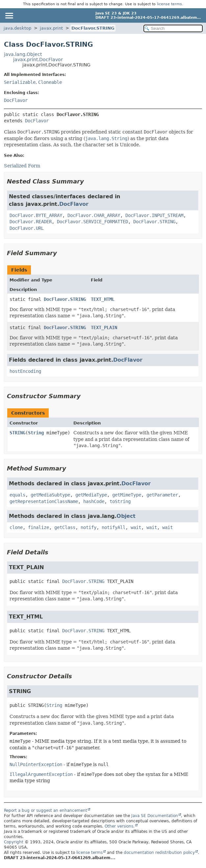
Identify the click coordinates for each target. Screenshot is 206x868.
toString (120, 501)
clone (16, 527)
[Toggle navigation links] (9, 15)
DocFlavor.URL (27, 228)
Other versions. (120, 826)
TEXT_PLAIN (104, 327)
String (36, 433)
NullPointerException (36, 764)
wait (136, 527)
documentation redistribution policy (159, 853)
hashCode (94, 501)
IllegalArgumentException (41, 774)
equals (17, 495)
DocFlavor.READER (31, 222)
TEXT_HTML (103, 299)
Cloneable (50, 82)
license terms (169, 4)
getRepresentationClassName (44, 501)
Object (126, 516)
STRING (17, 433)
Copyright (14, 842)
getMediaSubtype (50, 495)
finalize (39, 527)
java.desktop (17, 28)
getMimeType (127, 495)
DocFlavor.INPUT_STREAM (154, 215)
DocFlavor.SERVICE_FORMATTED (92, 222)
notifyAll (114, 527)
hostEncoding (25, 371)
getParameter (162, 495)
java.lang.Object (23, 54)
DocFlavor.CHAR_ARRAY (94, 215)
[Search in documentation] (173, 28)
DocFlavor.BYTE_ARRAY (36, 215)
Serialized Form (22, 166)
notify (89, 527)
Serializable (20, 82)
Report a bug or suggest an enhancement (46, 810)
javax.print (51, 28)
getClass (65, 527)
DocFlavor (16, 100)
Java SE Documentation (155, 816)
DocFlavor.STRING (93, 28)
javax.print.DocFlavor (38, 60)
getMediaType (91, 495)
